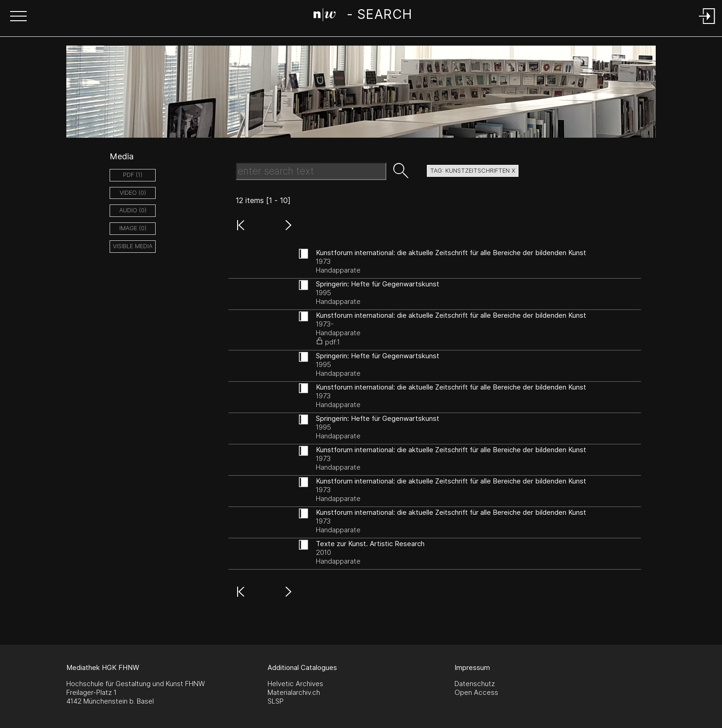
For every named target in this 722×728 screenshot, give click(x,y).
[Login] (707, 25)
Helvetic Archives (295, 684)
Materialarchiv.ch (294, 692)
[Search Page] (363, 16)
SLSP (276, 701)
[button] (18, 17)
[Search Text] (311, 171)
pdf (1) (133, 175)
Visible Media (133, 246)
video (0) (133, 193)
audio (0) (133, 210)
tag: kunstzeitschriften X (473, 171)
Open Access (476, 692)
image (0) (133, 228)
